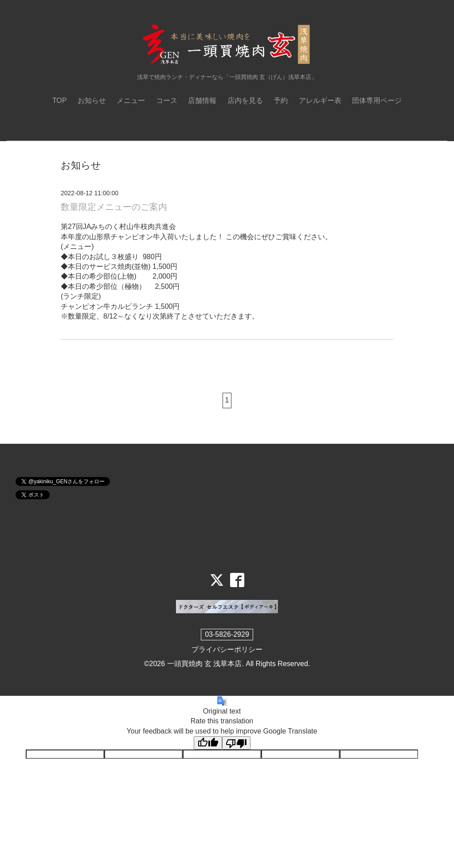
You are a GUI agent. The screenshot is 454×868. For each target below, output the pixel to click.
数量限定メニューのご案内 (114, 207)
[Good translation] (208, 743)
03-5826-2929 (227, 634)
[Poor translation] (236, 743)
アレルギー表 (320, 101)
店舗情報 (202, 101)
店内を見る (245, 101)
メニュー (131, 101)
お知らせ (92, 101)
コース (167, 101)
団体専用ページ (377, 101)
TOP (60, 101)
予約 (281, 101)
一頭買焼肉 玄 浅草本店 (205, 664)
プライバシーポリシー (227, 649)
